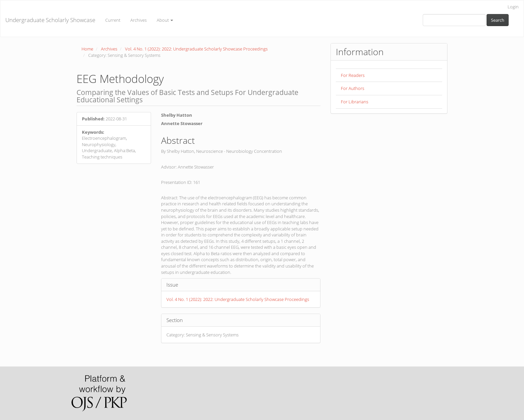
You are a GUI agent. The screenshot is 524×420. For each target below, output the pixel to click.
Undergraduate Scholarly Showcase (50, 20)
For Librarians (355, 102)
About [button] (165, 20)
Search (498, 20)
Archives (139, 20)
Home (87, 49)
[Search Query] (454, 20)
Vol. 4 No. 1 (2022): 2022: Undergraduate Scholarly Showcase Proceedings (196, 49)
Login (513, 7)
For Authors (353, 88)
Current (113, 20)
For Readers (353, 75)
